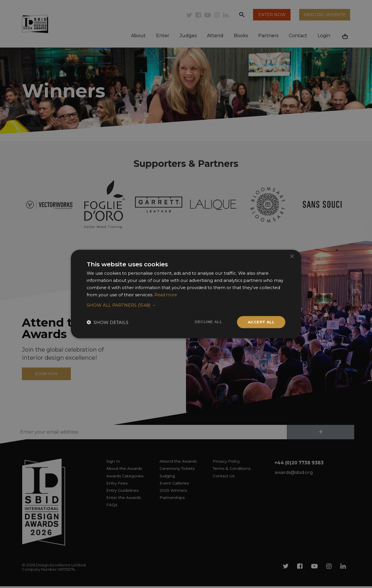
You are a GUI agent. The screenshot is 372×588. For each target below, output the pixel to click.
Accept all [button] (260, 322)
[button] (186, 305)
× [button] (292, 256)
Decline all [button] (205, 322)
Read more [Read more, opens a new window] (167, 294)
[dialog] (186, 294)
